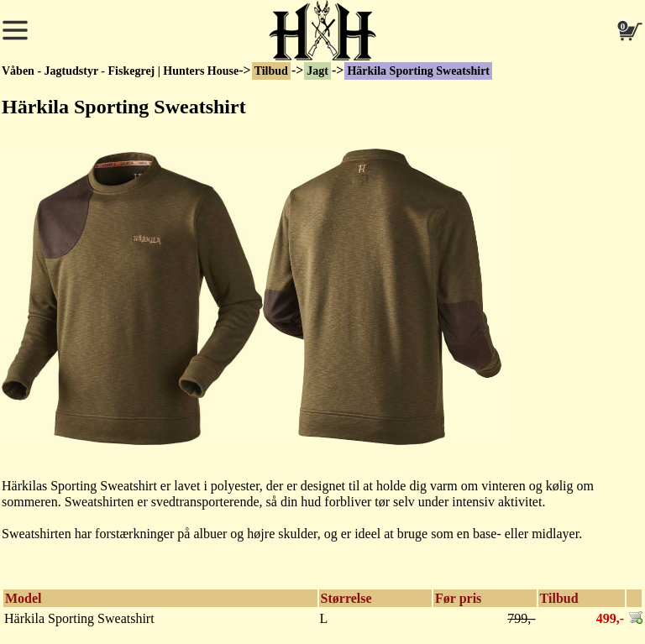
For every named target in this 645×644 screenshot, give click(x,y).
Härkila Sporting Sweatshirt (418, 71)
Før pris (458, 598)
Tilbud (271, 71)
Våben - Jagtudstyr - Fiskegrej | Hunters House (120, 71)
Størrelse (346, 598)
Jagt (317, 71)
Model (24, 598)
